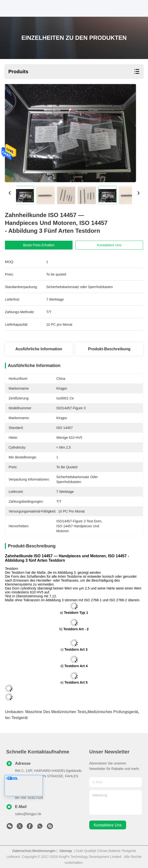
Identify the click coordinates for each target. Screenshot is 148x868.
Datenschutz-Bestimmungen (34, 851)
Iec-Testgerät (16, 718)
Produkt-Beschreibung (109, 349)
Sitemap (66, 851)
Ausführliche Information (39, 349)
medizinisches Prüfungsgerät (113, 712)
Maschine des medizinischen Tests (56, 712)
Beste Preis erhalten (44, 245)
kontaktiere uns (108, 825)
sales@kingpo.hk (28, 814)
